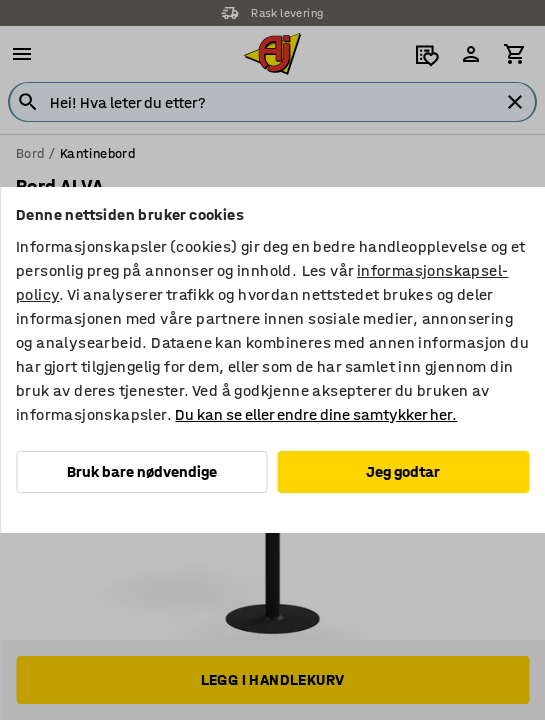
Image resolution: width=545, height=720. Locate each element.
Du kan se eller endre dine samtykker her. (316, 414)
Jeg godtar (403, 471)
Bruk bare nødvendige (142, 471)
